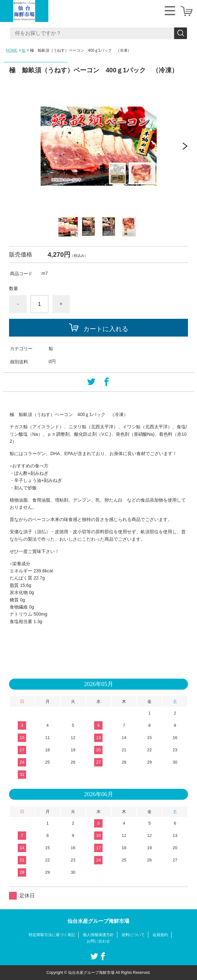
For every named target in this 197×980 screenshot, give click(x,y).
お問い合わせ (98, 941)
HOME (12, 50)
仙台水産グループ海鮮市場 (98, 921)
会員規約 (160, 935)
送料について (133, 935)
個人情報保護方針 (98, 935)
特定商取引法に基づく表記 (52, 935)
